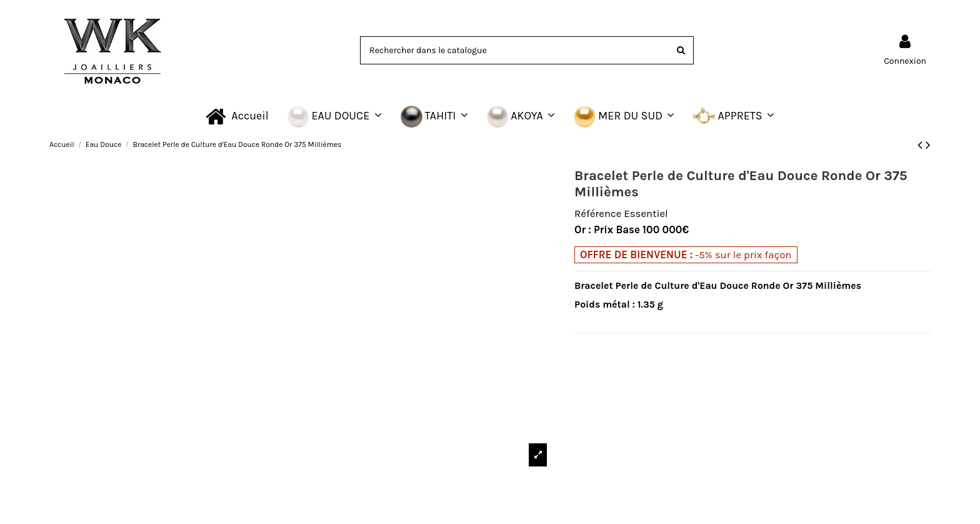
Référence (598, 214)
